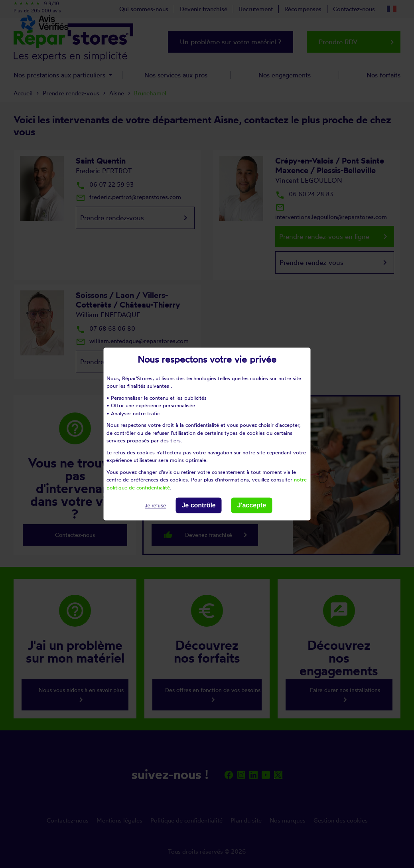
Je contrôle (198, 505)
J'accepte (252, 505)
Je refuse (155, 506)
